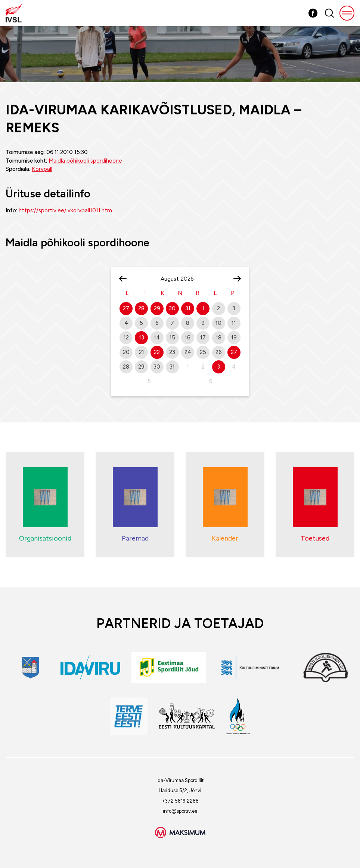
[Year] (190, 279)
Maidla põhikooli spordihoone (85, 161)
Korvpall (42, 169)
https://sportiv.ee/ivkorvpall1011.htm (65, 210)
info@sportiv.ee (180, 811)
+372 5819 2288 (180, 801)
